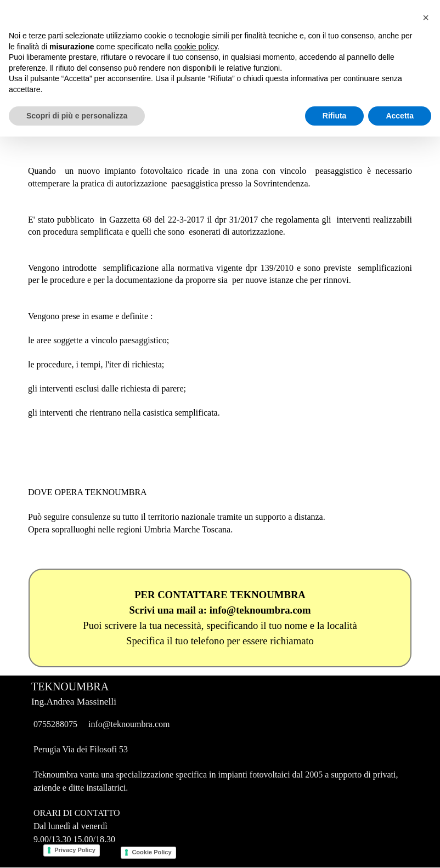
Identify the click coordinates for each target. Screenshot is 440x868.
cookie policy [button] (196, 778)
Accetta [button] (400, 847)
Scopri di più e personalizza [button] (77, 847)
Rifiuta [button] (335, 847)
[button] (426, 749)
